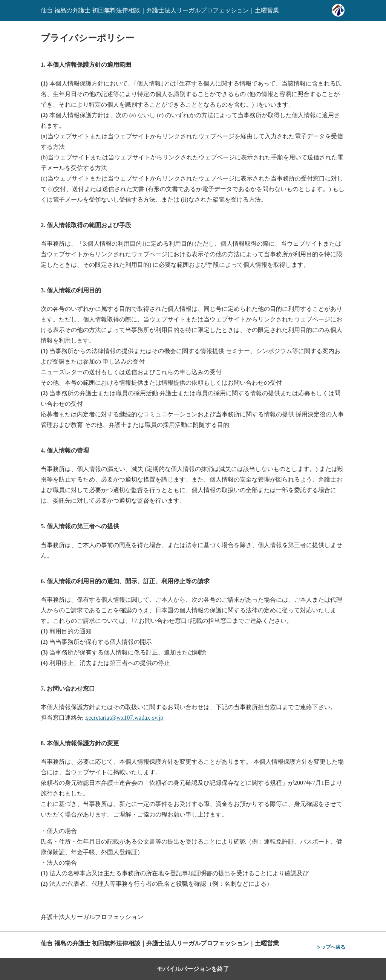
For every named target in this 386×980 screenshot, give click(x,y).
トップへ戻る (331, 947)
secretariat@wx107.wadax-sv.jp (125, 718)
